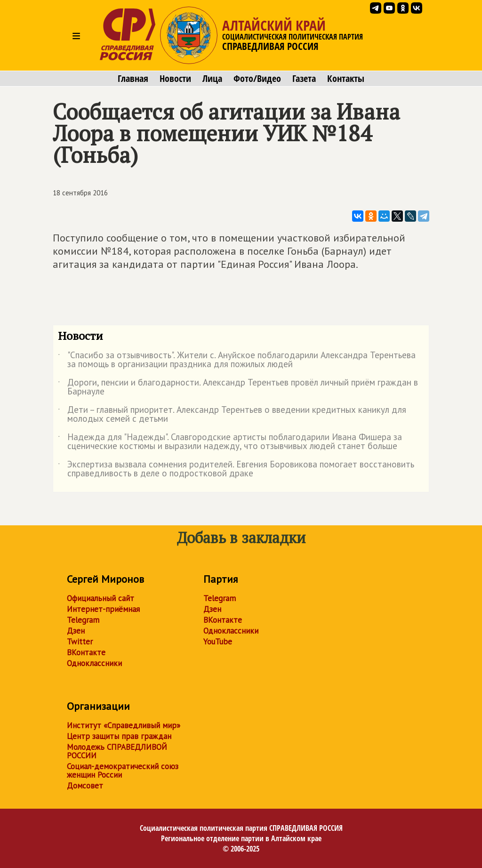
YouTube (218, 642)
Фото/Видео (257, 79)
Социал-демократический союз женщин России (123, 771)
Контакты (346, 79)
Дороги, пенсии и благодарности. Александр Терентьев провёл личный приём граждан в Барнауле (238, 387)
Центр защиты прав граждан (119, 736)
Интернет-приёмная (103, 609)
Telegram (83, 620)
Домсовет (85, 786)
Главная (133, 79)
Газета (304, 79)
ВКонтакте (86, 652)
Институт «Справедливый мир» (124, 725)
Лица (212, 79)
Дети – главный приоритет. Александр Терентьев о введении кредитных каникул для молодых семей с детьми (232, 415)
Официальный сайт (100, 598)
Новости (175, 79)
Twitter (80, 642)
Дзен (76, 631)
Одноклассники (94, 663)
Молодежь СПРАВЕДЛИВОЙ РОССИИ (117, 751)
